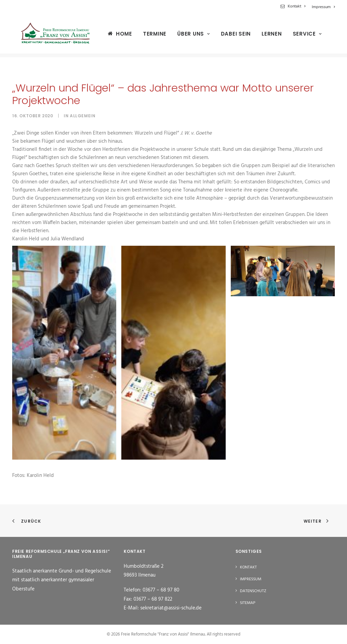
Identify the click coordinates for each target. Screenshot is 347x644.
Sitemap (248, 603)
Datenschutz (253, 591)
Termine (149, 36)
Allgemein (83, 116)
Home (118, 35)
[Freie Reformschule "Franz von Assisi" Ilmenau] (52, 35)
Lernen (266, 36)
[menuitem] (294, 6)
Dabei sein (230, 36)
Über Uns (188, 36)
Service (301, 36)
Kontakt (297, 6)
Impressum (323, 7)
